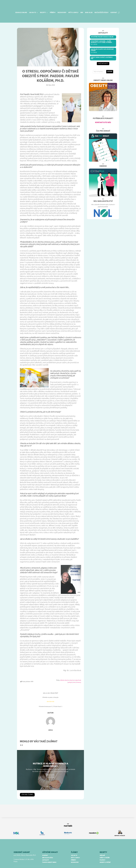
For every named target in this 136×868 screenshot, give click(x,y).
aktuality (46, 855)
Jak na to (33, 13)
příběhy (73, 855)
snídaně (102, 850)
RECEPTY (103, 847)
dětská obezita (64, 675)
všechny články (27, 789)
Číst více (51, 771)
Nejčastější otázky (101, 13)
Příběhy (53, 13)
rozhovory (75, 857)
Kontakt (114, 13)
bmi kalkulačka (48, 852)
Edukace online (21, 13)
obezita (72, 675)
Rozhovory (62, 13)
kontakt (45, 850)
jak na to (74, 850)
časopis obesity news (49, 857)
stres (74, 677)
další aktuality (103, 58)
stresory (79, 677)
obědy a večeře (105, 852)
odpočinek (78, 675)
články (74, 847)
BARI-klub (89, 13)
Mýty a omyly (73, 13)
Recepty (43, 13)
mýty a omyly (75, 852)
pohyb (70, 677)
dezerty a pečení (105, 857)
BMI (82, 13)
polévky (102, 855)
